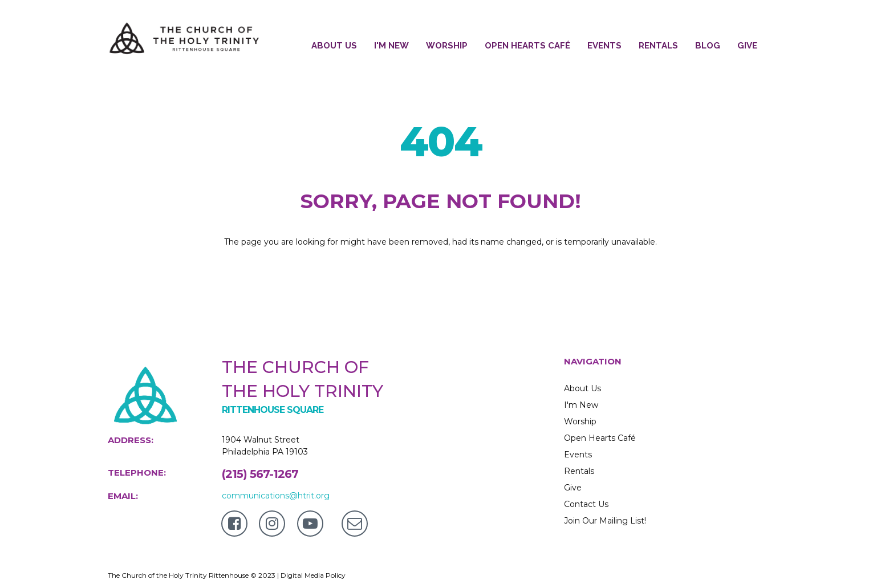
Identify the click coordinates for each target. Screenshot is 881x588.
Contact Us (586, 504)
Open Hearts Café (600, 438)
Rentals (579, 471)
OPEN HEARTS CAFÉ (527, 46)
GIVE (747, 46)
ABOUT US (334, 46)
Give (573, 488)
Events (578, 455)
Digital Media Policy (313, 575)
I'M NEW (391, 46)
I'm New (581, 405)
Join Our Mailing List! (605, 521)
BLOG (708, 46)
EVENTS (604, 46)
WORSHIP (447, 46)
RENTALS (658, 46)
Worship (580, 421)
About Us (582, 388)
